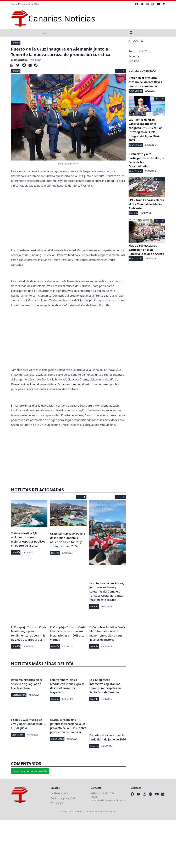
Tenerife (16, 43)
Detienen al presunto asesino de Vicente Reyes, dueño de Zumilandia (146, 82)
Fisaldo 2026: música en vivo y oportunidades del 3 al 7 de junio (28, 724)
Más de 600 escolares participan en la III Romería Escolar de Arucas (146, 250)
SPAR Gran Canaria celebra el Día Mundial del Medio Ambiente (146, 204)
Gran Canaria (18, 735)
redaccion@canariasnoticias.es (108, 800)
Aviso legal (57, 803)
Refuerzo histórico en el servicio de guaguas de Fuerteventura (26, 684)
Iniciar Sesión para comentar (30, 771)
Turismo (134, 61)
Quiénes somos (60, 793)
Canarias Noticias (20, 60)
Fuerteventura (19, 695)
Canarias (55, 699)
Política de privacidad (63, 798)
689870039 (108, 793)
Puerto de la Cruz (140, 51)
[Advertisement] (68, 220)
